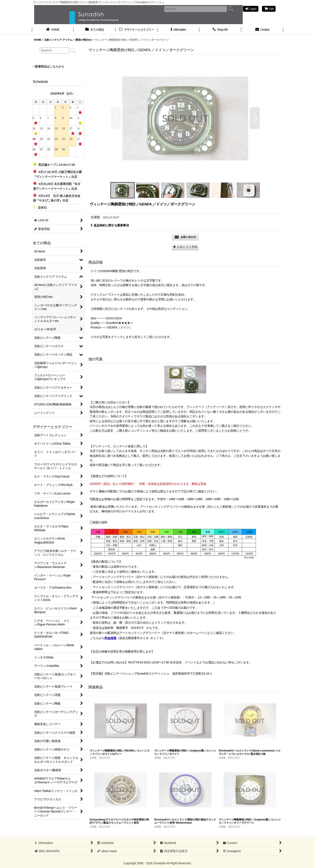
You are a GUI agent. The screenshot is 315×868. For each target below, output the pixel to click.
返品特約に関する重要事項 (110, 225)
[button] (116, 118)
